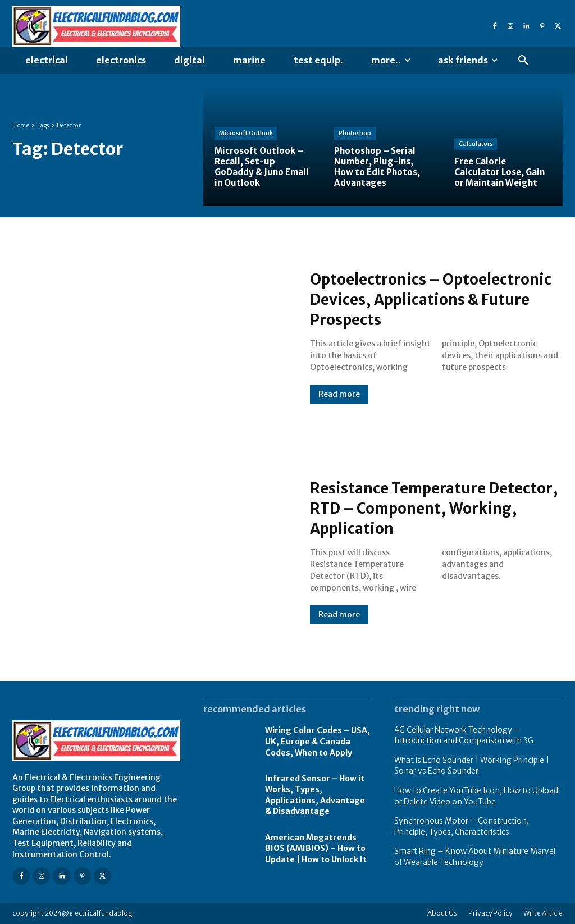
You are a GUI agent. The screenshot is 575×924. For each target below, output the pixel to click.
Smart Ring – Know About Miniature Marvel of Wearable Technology (475, 857)
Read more (339, 404)
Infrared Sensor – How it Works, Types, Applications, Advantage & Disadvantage (315, 795)
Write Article (543, 913)
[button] (523, 61)
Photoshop (355, 133)
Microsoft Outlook (246, 133)
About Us (442, 913)
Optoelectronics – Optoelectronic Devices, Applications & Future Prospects (407, 299)
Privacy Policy (490, 913)
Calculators (476, 144)
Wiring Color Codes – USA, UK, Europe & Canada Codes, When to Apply (318, 741)
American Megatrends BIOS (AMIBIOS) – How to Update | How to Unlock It (316, 848)
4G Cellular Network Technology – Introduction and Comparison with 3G (464, 735)
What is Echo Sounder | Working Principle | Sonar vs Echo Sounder (472, 766)
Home (21, 125)
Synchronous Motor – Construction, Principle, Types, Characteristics (462, 826)
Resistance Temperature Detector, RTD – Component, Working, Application (428, 507)
